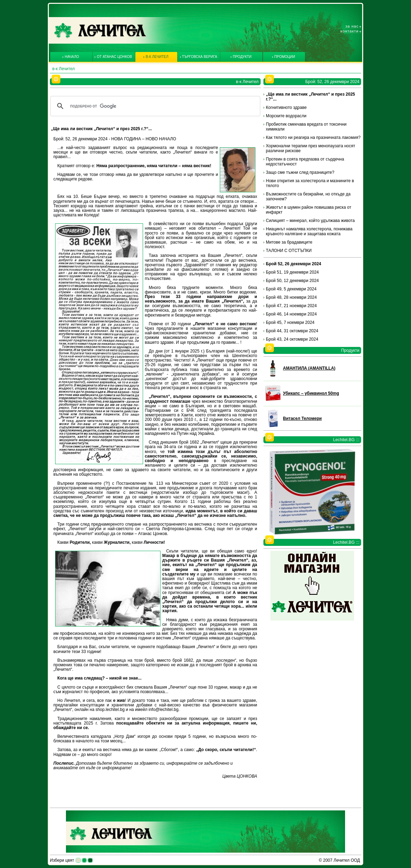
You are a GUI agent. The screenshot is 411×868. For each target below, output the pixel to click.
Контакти (350, 31)
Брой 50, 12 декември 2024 (292, 281)
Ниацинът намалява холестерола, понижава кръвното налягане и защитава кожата (309, 231)
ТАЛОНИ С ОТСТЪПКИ (289, 251)
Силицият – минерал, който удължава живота (310, 221)
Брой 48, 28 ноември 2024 (291, 297)
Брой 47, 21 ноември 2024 (291, 306)
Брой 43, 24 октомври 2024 (292, 339)
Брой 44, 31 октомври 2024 (292, 331)
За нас (352, 26)
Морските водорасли (286, 116)
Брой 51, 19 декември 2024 (292, 272)
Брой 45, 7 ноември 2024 (290, 322)
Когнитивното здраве (286, 107)
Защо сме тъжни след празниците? (300, 172)
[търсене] (154, 106)
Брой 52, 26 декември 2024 (294, 264)
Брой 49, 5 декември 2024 (291, 289)
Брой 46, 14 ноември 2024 (291, 314)
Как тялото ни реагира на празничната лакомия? (313, 138)
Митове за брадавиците (289, 242)
